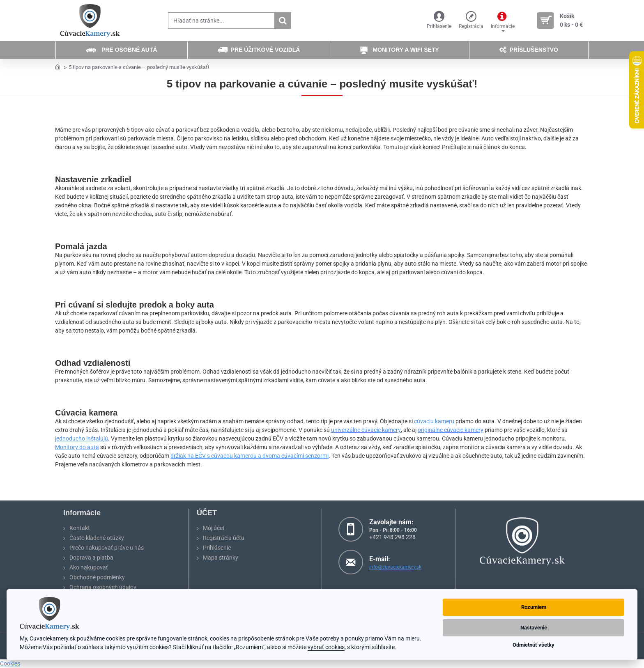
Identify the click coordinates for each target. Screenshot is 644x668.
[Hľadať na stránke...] (283, 21)
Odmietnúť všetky (534, 645)
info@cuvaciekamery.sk (395, 567)
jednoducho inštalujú (82, 438)
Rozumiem (534, 607)
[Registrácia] (471, 21)
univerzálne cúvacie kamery (366, 430)
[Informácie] (503, 21)
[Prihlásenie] (439, 21)
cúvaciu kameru (434, 421)
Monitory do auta (77, 447)
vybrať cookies (326, 647)
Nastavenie (534, 628)
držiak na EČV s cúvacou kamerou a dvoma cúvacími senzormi (250, 456)
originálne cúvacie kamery (451, 430)
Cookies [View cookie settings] (10, 663)
